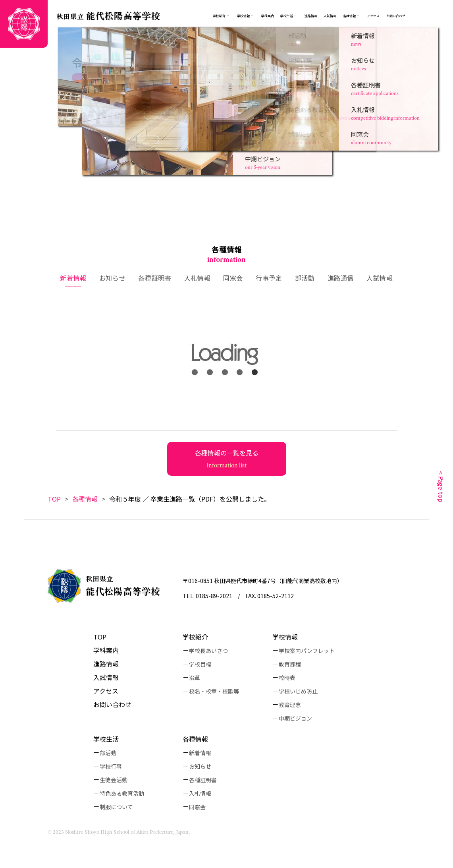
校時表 (287, 678)
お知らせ (200, 766)
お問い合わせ (396, 16)
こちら (99, 120)
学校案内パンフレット (307, 651)
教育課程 (290, 664)
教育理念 (290, 705)
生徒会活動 (114, 780)
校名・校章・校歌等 (214, 691)
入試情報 (330, 16)
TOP (54, 499)
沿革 (195, 678)
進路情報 (311, 16)
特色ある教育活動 (122, 793)
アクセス (373, 16)
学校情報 (246, 16)
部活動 (108, 753)
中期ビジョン (295, 718)
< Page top (441, 487)
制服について (116, 807)
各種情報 (352, 16)
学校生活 (287, 16)
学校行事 (111, 766)
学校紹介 (219, 16)
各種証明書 (203, 780)
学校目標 (200, 664)
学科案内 (268, 16)
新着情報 (200, 753)
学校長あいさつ (208, 651)
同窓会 (197, 807)
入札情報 (200, 793)
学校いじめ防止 (298, 691)
